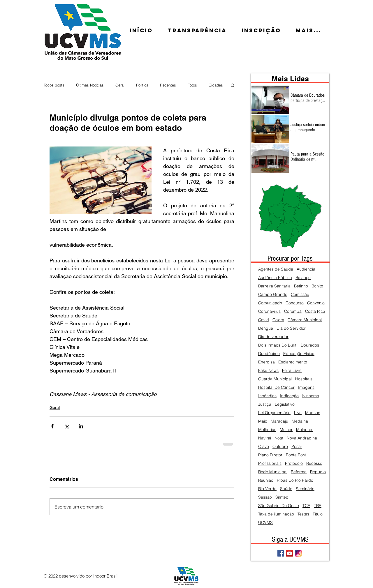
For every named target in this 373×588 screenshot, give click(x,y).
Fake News (268, 371)
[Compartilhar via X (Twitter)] (67, 426)
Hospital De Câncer (276, 387)
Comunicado (270, 303)
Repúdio (318, 472)
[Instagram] (298, 553)
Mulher (286, 430)
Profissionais (270, 463)
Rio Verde (267, 489)
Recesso (314, 463)
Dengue (266, 328)
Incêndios (267, 396)
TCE (306, 506)
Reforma (299, 472)
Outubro (280, 447)
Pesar (297, 447)
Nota (279, 438)
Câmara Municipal (305, 320)
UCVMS (265, 523)
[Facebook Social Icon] (281, 553)
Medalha (300, 421)
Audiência (306, 269)
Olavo (264, 447)
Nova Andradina (302, 438)
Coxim (278, 320)
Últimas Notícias (90, 85)
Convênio (316, 303)
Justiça (265, 404)
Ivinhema (311, 396)
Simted (282, 497)
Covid (264, 320)
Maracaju (279, 421)
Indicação (289, 396)
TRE (318, 506)
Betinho (301, 286)
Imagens (306, 387)
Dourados (310, 345)
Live (298, 413)
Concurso (295, 303)
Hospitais (304, 379)
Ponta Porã (296, 455)
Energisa (266, 362)
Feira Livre (292, 371)
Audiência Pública (275, 278)
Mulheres (305, 430)
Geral (120, 85)
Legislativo (285, 404)
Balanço (303, 278)
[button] (233, 85)
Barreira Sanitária (274, 286)
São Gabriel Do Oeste (279, 506)
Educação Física (299, 354)
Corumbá (293, 311)
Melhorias (267, 430)
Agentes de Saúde (276, 269)
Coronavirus (269, 311)
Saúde (286, 489)
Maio (263, 421)
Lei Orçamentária (274, 413)
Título (318, 514)
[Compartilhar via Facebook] (52, 426)
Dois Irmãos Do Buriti (278, 345)
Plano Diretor (270, 455)
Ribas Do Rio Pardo (295, 480)
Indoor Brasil (105, 576)
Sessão (265, 497)
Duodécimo (269, 354)
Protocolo (294, 463)
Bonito (317, 286)
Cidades (216, 85)
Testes (303, 514)
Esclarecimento (293, 362)
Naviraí (265, 438)
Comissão (300, 295)
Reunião (266, 480)
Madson (313, 413)
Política (142, 85)
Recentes (168, 85)
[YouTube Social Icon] (290, 553)
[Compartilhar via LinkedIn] (81, 426)
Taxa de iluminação (276, 514)
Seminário (305, 489)
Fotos (192, 85)
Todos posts (54, 85)
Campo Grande (273, 295)
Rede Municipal (273, 472)
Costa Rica (315, 311)
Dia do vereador (273, 337)
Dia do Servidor (291, 328)
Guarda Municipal (275, 379)
